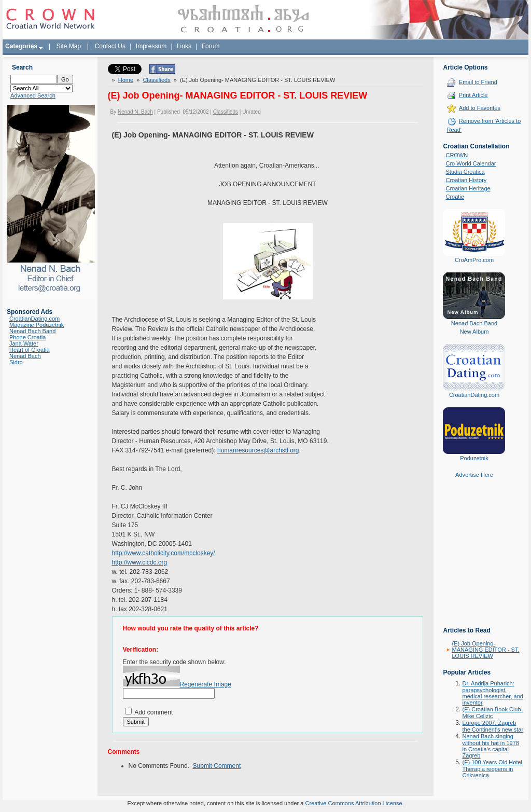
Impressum (151, 46)
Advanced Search (33, 95)
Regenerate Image (206, 684)
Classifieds (157, 80)
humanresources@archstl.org (258, 450)
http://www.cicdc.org (140, 562)
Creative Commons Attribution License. (354, 803)
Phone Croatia (27, 337)
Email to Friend (478, 82)
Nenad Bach (25, 356)
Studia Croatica (465, 172)
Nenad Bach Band (32, 331)
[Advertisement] (474, 560)
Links (184, 46)
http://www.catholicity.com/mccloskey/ (164, 553)
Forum (211, 46)
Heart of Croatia (30, 350)
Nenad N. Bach (135, 112)
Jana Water (24, 343)
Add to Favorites (480, 108)
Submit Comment (217, 766)
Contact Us (110, 46)
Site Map (69, 46)
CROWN (457, 155)
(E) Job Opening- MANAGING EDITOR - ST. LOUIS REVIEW (485, 650)
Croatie (455, 197)
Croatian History (466, 180)
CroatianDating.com (34, 319)
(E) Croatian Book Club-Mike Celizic (492, 713)
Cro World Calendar (471, 163)
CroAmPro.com (474, 260)
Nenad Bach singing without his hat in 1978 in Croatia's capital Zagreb (490, 746)
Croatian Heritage (468, 188)
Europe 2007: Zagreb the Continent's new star (493, 726)
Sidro (16, 362)
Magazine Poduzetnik (37, 325)
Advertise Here (474, 475)
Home (126, 80)
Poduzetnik (474, 458)
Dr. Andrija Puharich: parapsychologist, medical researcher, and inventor (492, 693)
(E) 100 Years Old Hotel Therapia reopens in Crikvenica (492, 769)
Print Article (473, 95)
